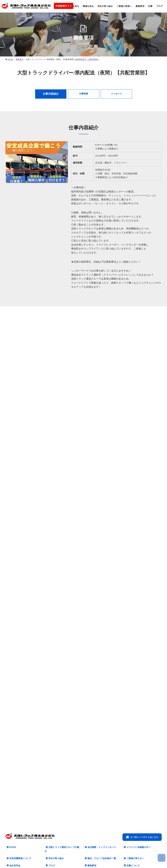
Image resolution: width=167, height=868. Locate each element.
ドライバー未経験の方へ (137, 835)
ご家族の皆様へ (124, 6)
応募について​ (132, 849)
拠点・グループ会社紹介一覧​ (100, 842)
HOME (12, 835)
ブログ (160, 6)
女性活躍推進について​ (19, 842)
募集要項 (140, 6)
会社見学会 (14, 849)
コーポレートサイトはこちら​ (142, 824)
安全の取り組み (105, 6)
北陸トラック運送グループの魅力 (64, 835)
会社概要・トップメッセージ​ (100, 835)
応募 (150, 6)
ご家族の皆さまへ (134, 842)
